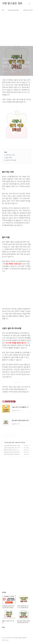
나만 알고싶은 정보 (12, 4)
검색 (26, 4)
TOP (29, 638)
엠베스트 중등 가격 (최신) (11, 450)
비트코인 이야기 (28, 10)
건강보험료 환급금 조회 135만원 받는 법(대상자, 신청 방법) (12, 446)
